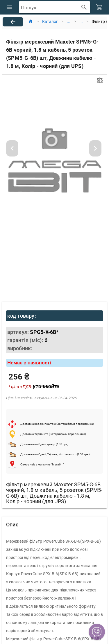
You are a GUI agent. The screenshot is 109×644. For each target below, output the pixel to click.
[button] (97, 632)
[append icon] (84, 7)
